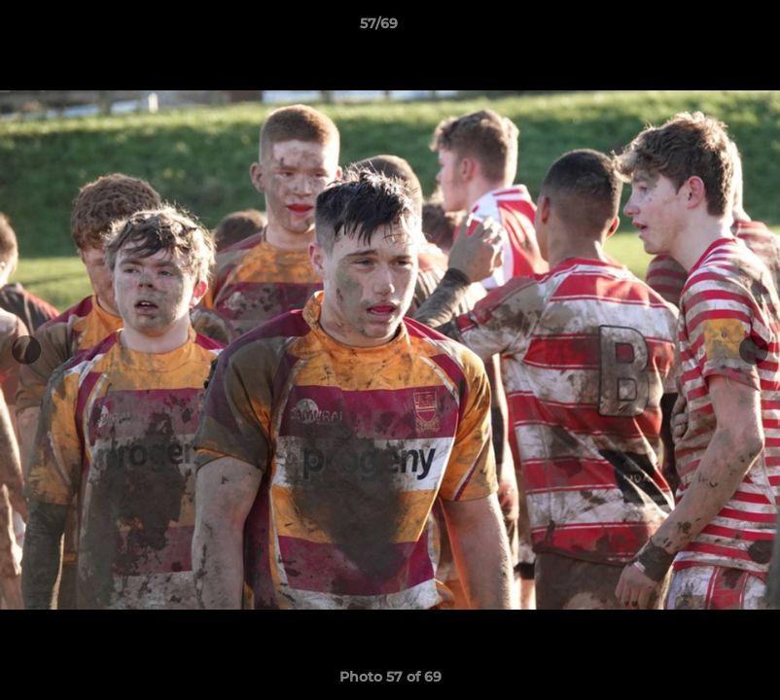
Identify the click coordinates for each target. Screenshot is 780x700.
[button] (698, 28)
